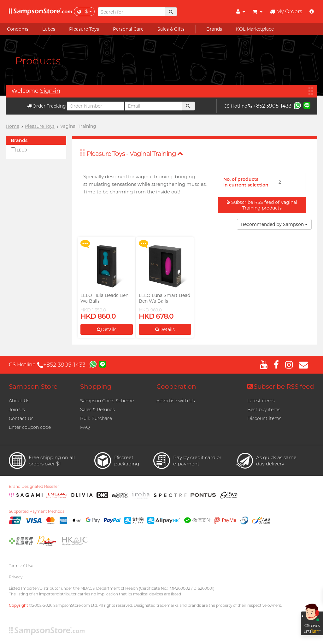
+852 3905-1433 (270, 106)
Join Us (17, 410)
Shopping (96, 387)
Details (107, 329)
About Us (19, 401)
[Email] (154, 106)
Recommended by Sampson (274, 224)
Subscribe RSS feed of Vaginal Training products (262, 205)
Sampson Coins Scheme (107, 401)
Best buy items (264, 410)
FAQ (85, 427)
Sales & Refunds (97, 410)
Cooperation (176, 387)
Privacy (16, 577)
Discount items (264, 418)
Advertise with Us (176, 401)
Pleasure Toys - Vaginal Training (135, 154)
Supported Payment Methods (37, 511)
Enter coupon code (30, 427)
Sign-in (50, 91)
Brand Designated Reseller (34, 487)
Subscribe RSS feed (281, 387)
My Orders (286, 12)
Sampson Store (33, 387)
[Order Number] (96, 106)
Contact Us (21, 418)
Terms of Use (21, 566)
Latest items (261, 401)
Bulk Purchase (96, 418)
